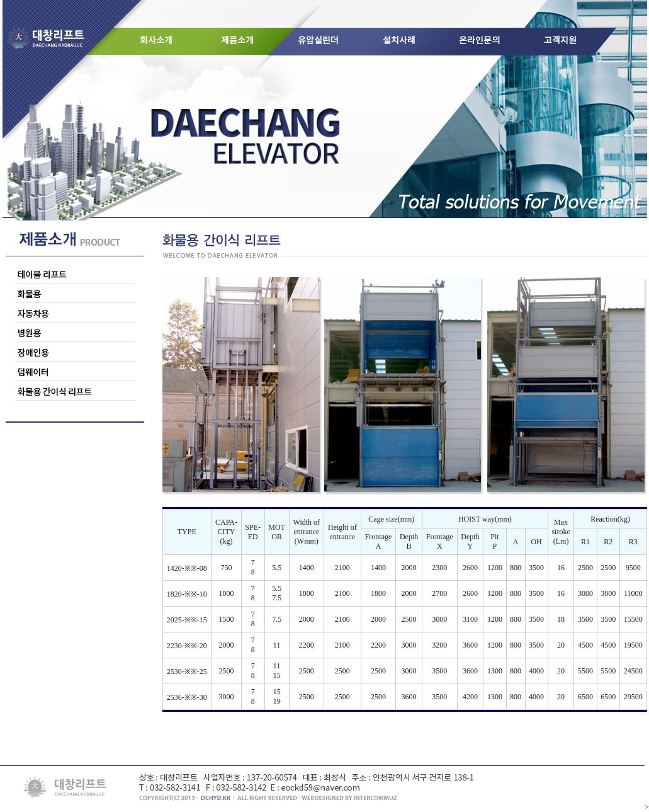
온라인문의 (479, 41)
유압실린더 (318, 41)
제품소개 (237, 41)
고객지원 (560, 41)
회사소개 (156, 41)
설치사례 (399, 41)
